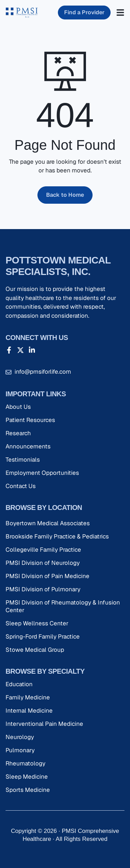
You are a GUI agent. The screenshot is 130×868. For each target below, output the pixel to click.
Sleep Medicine (27, 777)
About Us (18, 407)
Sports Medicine (28, 790)
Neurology (20, 737)
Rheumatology (25, 763)
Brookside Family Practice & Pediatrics (57, 536)
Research (18, 433)
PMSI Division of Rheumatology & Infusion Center (63, 606)
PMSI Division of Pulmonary (43, 589)
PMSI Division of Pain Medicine (47, 576)
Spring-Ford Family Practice (43, 636)
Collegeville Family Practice (43, 550)
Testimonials (23, 460)
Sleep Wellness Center (37, 623)
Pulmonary (20, 750)
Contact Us (21, 486)
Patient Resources (30, 420)
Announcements (28, 446)
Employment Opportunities (42, 473)
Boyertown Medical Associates (48, 523)
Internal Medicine (29, 711)
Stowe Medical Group (35, 650)
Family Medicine (28, 697)
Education (19, 684)
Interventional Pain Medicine (44, 724)
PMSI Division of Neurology (43, 563)
